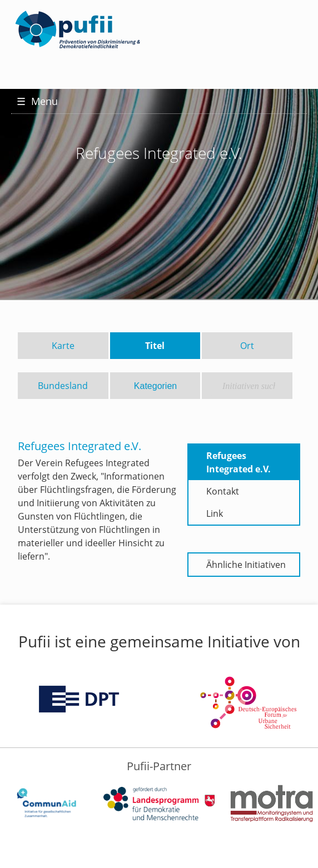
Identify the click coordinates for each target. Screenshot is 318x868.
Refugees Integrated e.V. (238, 462)
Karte (63, 346)
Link (215, 513)
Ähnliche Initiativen (246, 565)
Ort (247, 346)
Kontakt (223, 491)
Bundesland (63, 386)
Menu (37, 101)
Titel (155, 346)
